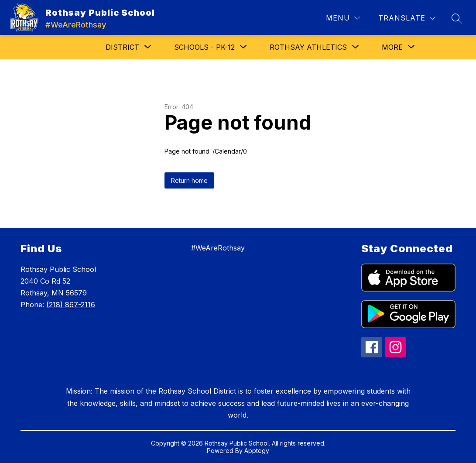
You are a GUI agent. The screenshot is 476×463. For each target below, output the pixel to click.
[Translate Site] (407, 18)
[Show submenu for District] (122, 47)
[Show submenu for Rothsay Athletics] (308, 47)
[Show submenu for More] (392, 47)
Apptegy (257, 451)
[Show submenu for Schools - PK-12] (204, 47)
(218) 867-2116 (71, 305)
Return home (189, 180)
